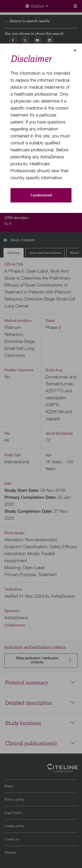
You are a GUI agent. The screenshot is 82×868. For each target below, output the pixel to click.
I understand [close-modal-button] (41, 195)
